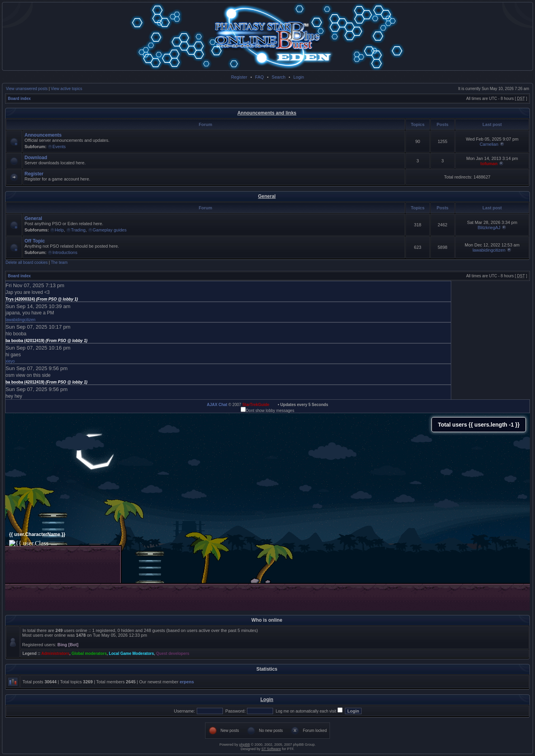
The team (59, 262)
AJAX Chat (217, 405)
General (267, 196)
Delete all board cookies (27, 262)
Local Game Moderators (132, 654)
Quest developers (173, 654)
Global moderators (89, 654)
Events (59, 147)
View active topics (67, 89)
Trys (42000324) (42, 299)
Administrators (55, 654)
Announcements (43, 135)
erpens (187, 682)
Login (299, 77)
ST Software (271, 749)
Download (36, 158)
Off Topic (35, 241)
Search (279, 77)
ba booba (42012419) (46, 341)
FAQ (260, 77)
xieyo (10, 361)
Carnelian (489, 144)
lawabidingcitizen (489, 250)
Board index (19, 99)
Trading (78, 230)
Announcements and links (267, 113)
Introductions (65, 252)
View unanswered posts (27, 89)
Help (59, 230)
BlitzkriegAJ (489, 228)
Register (239, 77)
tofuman (489, 164)
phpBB (244, 745)
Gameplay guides (110, 230)
